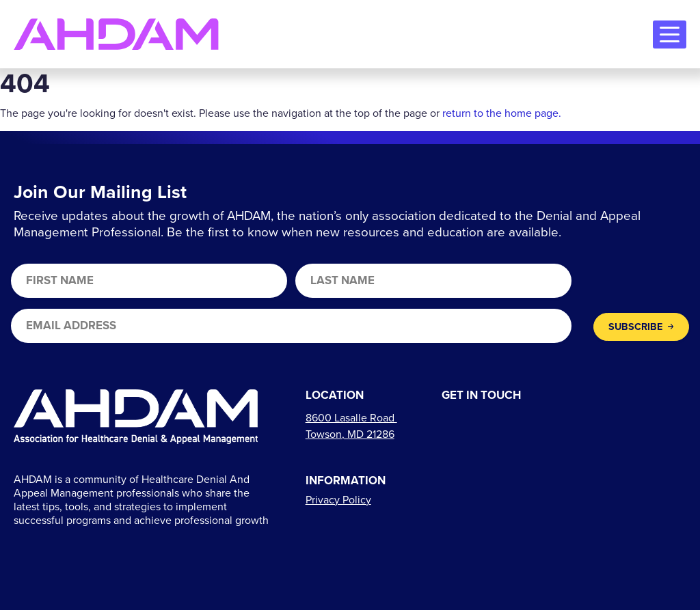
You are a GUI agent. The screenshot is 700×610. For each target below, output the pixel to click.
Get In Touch (481, 396)
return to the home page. (502, 113)
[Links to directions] (351, 426)
